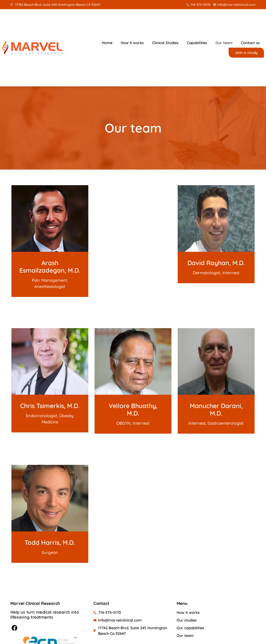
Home (107, 43)
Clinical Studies (165, 43)
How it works (132, 43)
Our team (224, 43)
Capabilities (197, 43)
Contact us (250, 43)
